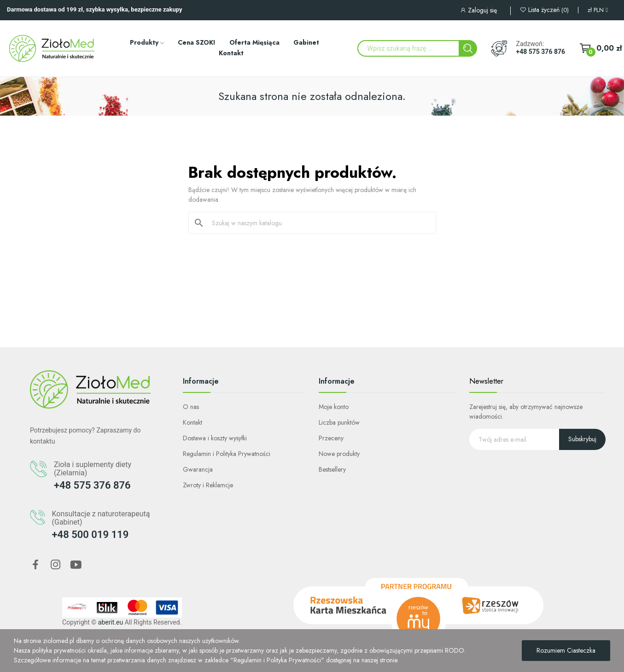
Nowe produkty (339, 454)
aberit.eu (111, 622)
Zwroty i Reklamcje (208, 485)
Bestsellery (332, 469)
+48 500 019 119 (90, 535)
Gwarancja (198, 469)
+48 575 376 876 (541, 52)
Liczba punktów (339, 422)
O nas (191, 407)
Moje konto (334, 407)
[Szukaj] (318, 223)
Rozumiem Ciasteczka (566, 650)
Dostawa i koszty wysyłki (215, 438)
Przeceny (331, 438)
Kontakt (192, 422)
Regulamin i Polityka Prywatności (227, 454)
